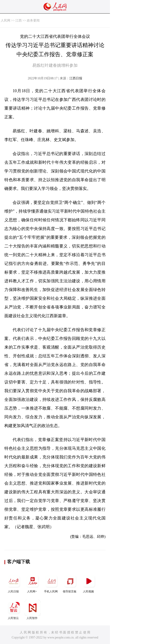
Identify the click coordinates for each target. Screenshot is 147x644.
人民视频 (89, 583)
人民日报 (14, 583)
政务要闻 (33, 21)
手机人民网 (51, 583)
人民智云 (14, 610)
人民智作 (33, 610)
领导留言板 (70, 583)
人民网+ (33, 583)
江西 (19, 21)
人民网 (5, 21)
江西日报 (76, 78)
